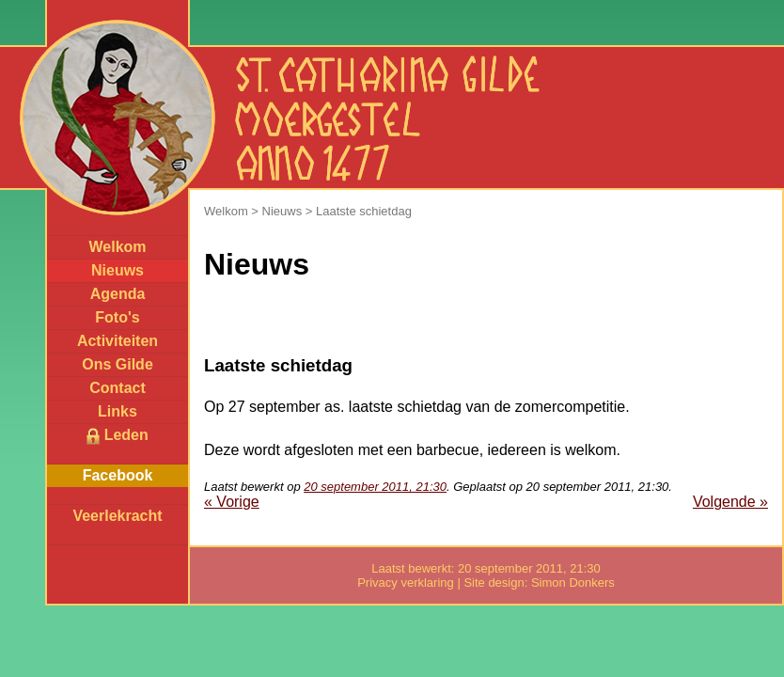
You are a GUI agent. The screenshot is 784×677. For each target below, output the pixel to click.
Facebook (118, 475)
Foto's (117, 317)
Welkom (117, 247)
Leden (118, 436)
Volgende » (730, 502)
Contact (118, 388)
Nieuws (118, 270)
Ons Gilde (118, 364)
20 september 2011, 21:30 (375, 487)
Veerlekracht (117, 516)
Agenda (118, 294)
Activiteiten (118, 341)
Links (118, 411)
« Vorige (232, 502)
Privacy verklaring (406, 583)
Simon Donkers (573, 583)
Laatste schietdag (364, 211)
